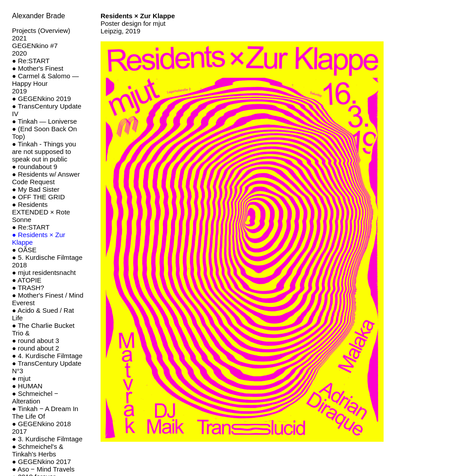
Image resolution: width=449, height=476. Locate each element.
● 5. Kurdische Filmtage (47, 257)
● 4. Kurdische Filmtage (47, 356)
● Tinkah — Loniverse (44, 121)
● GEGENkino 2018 (41, 424)
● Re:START (31, 61)
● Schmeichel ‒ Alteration (35, 397)
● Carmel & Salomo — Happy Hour (45, 80)
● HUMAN (27, 386)
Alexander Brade (38, 16)
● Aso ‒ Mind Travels (43, 469)
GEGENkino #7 (35, 46)
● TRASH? (28, 288)
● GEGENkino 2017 (41, 462)
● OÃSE (24, 250)
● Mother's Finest (38, 68)
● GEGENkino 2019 (41, 99)
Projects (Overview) (41, 30)
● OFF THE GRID (38, 197)
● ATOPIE (27, 280)
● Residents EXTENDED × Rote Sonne (41, 212)
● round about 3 (36, 341)
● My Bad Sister (36, 189)
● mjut (21, 378)
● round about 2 (36, 348)
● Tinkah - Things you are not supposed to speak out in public (44, 151)
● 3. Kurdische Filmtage (47, 439)
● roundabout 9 (35, 167)
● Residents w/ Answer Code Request (46, 178)
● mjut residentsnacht (44, 272)
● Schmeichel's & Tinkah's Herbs (38, 450)
